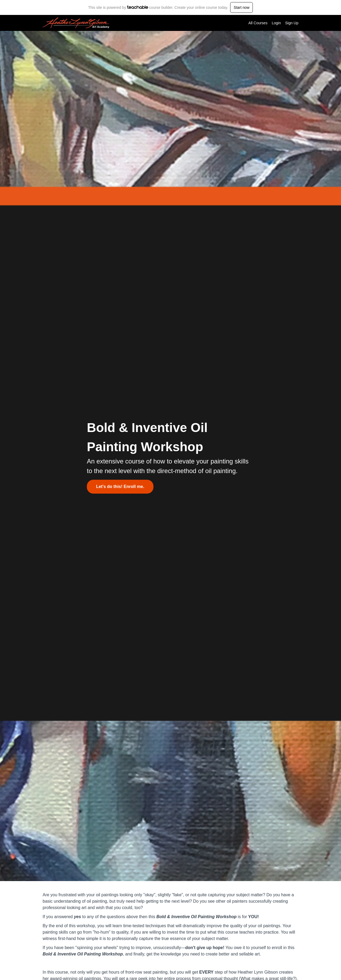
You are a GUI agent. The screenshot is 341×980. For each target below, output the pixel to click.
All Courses (258, 23)
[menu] (271, 23)
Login (276, 23)
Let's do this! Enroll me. (120, 487)
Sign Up (292, 23)
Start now (241, 7)
